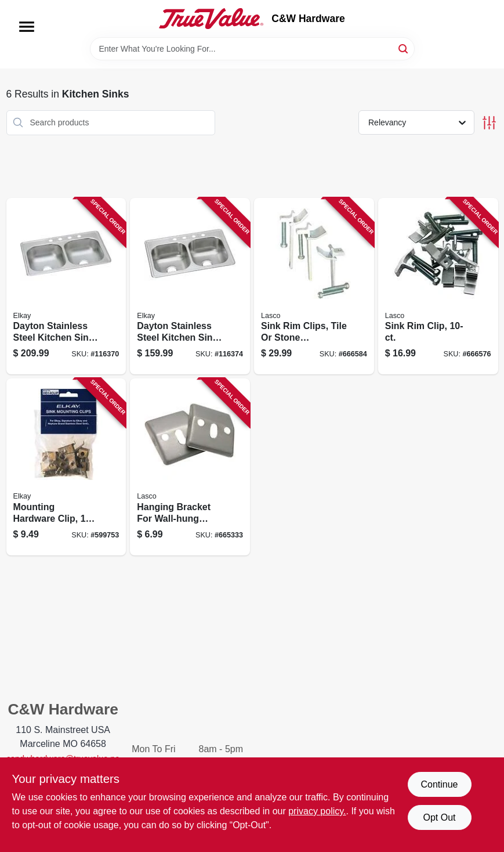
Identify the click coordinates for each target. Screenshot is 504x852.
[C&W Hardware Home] (211, 19)
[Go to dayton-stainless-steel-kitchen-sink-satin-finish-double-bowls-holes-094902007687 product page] (190, 286)
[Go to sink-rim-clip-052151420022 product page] (438, 286)
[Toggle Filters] (489, 123)
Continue (439, 784)
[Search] (404, 48)
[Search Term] (252, 49)
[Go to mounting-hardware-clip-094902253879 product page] (66, 467)
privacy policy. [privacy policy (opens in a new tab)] (317, 811)
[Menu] (27, 27)
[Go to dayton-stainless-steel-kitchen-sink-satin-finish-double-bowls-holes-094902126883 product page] (66, 286)
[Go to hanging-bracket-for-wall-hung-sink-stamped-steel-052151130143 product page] (190, 467)
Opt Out (439, 817)
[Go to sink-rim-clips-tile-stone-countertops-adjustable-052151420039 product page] (314, 286)
